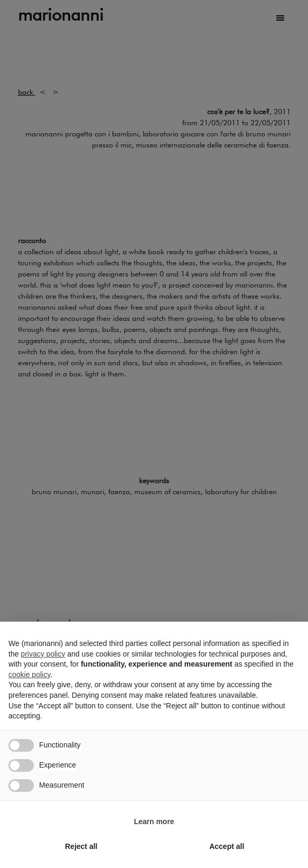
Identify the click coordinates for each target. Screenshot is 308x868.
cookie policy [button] (29, 675)
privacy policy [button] (43, 654)
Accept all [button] (227, 846)
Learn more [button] (154, 821)
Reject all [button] (81, 846)
